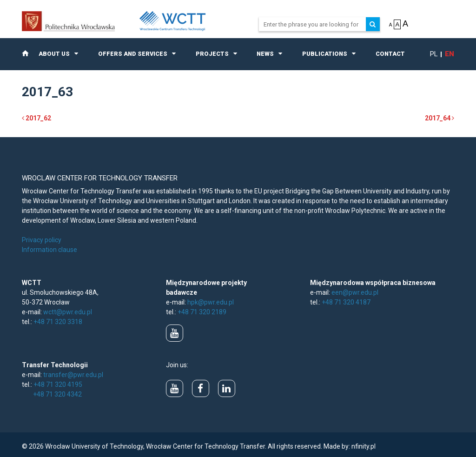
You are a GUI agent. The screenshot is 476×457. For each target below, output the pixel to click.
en (450, 54)
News (265, 54)
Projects (212, 54)
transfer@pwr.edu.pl (73, 375)
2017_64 (440, 118)
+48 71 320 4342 (57, 394)
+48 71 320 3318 (58, 322)
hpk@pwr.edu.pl (211, 302)
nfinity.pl (364, 446)
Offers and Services (133, 54)
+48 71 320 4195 (58, 384)
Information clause (50, 250)
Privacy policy (42, 240)
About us (54, 54)
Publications (325, 54)
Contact (390, 54)
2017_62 (36, 118)
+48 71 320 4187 (346, 302)
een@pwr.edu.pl (355, 292)
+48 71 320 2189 (202, 312)
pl (434, 54)
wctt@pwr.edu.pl (68, 312)
